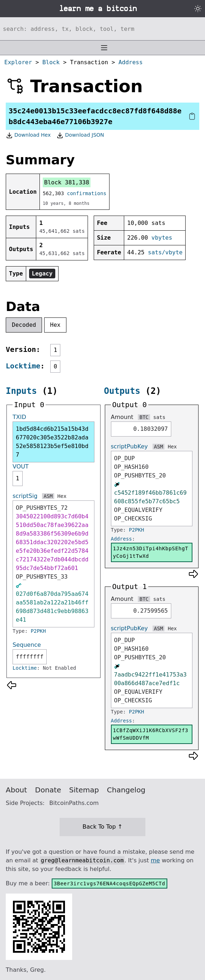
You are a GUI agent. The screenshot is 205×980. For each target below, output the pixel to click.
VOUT (21, 467)
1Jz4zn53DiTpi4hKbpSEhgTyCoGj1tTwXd (151, 552)
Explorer (18, 62)
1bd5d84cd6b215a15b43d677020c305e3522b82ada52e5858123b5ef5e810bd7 (52, 442)
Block (51, 62)
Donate (48, 790)
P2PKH (38, 631)
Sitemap (84, 790)
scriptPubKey (129, 446)
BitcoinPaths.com (74, 803)
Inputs (21, 391)
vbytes (162, 238)
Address (131, 62)
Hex (55, 325)
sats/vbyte (165, 252)
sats (159, 417)
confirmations (87, 193)
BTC (144, 417)
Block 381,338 (67, 182)
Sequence (27, 645)
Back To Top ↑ (102, 827)
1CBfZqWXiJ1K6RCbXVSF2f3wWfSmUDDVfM (151, 734)
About (16, 790)
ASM (48, 496)
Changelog (126, 790)
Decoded (24, 325)
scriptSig (25, 496)
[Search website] (102, 29)
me (155, 860)
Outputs (122, 391)
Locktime (23, 366)
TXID (19, 417)
